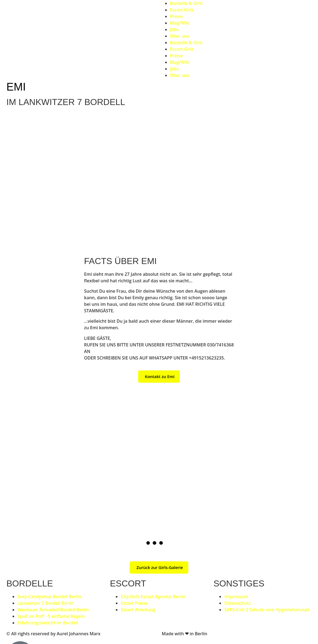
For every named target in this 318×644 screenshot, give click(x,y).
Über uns (180, 36)
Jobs (174, 29)
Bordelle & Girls (186, 3)
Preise (176, 16)
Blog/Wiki (180, 23)
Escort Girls (182, 10)
